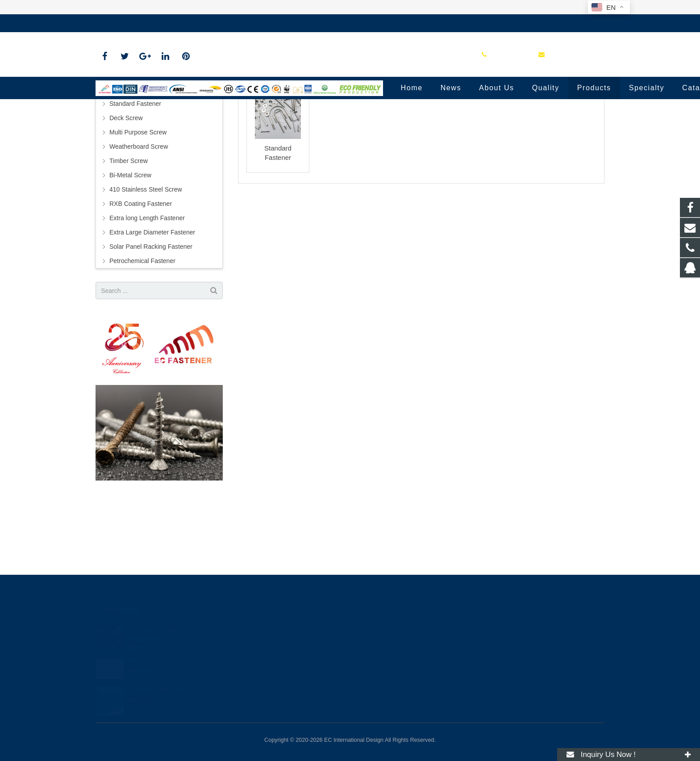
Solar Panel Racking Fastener (151, 319)
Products (335, 125)
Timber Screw (129, 233)
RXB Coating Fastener (141, 276)
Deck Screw (126, 190)
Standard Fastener (350, 108)
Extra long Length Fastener (147, 290)
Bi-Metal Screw (130, 247)
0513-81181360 (124, 23)
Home (305, 125)
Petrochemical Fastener (142, 333)
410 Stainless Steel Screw (146, 262)
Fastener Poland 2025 (158, 680)
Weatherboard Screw (139, 219)
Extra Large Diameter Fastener (152, 305)
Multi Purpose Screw (138, 205)
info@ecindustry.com (189, 23)
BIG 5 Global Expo (153, 651)
